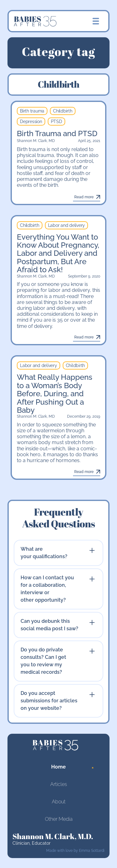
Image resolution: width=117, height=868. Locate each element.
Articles (59, 784)
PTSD (56, 122)
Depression (31, 122)
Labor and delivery (67, 225)
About (59, 802)
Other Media (59, 819)
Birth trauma (32, 111)
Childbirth (63, 111)
